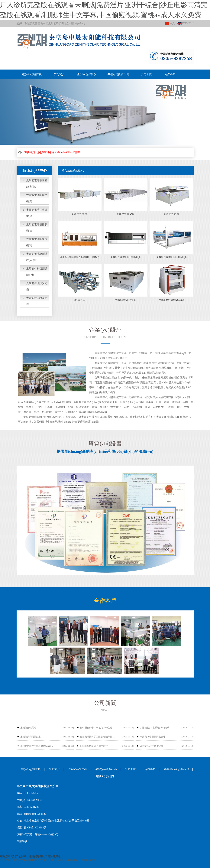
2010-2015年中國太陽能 (152, 746)
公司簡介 (59, 74)
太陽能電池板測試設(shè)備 (37, 257)
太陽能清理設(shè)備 (37, 286)
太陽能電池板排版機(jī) (37, 228)
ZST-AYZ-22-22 (79, 214)
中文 (170, 24)
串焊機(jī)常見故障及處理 (153, 737)
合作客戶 (170, 74)
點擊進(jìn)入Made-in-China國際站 (58, 152)
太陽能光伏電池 (28, 728)
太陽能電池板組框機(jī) (37, 242)
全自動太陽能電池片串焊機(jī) (126, 257)
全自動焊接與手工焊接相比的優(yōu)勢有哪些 (97, 737)
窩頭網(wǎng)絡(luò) (46, 834)
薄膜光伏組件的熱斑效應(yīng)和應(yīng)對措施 (38, 746)
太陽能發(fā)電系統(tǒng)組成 (155, 728)
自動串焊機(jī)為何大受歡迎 (94, 746)
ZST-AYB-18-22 (171, 214)
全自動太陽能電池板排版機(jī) (171, 257)
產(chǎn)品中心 (86, 74)
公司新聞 (147, 74)
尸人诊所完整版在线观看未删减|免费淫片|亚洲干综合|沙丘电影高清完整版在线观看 (48, 860)
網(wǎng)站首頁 (32, 74)
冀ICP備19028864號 (35, 828)
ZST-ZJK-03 (80, 300)
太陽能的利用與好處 (31, 737)
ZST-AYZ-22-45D (125, 214)
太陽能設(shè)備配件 (37, 301)
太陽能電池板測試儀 (125, 300)
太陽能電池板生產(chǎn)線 (37, 184)
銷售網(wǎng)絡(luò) (176, 769)
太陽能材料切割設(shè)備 (37, 272)
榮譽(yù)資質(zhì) (118, 74)
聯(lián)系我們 (105, 776)
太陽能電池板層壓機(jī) (37, 198)
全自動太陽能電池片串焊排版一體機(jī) (80, 257)
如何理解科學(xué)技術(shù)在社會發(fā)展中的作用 (97, 728)
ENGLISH (186, 24)
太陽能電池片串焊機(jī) (37, 213)
